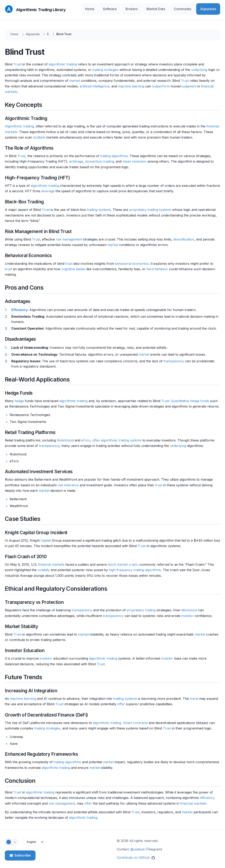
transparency (174, 358)
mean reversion (134, 158)
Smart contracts (135, 719)
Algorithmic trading (19, 123)
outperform (161, 83)
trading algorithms (114, 152)
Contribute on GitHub (136, 854)
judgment (189, 83)
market (75, 77)
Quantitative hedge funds (190, 397)
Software (131, 8)
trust (69, 260)
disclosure (189, 607)
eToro (86, 437)
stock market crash (123, 561)
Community (190, 8)
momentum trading (99, 158)
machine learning (131, 83)
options (136, 437)
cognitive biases (73, 265)
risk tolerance (68, 481)
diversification (184, 236)
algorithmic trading (63, 61)
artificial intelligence (95, 83)
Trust (17, 61)
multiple (39, 134)
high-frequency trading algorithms (135, 566)
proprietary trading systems (150, 206)
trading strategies (105, 66)
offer (96, 437)
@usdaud (137, 846)
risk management (69, 236)
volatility (44, 566)
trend (194, 695)
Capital (46, 537)
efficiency (207, 794)
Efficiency (19, 306)
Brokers (148, 8)
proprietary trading (141, 607)
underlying (199, 66)
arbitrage (76, 158)
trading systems (99, 206)
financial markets (51, 561)
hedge (19, 397)
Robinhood (65, 437)
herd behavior (157, 265)
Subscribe (20, 852)
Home (115, 8)
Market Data (168, 8)
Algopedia (211, 8)
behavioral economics (132, 260)
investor (187, 612)
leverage (48, 187)
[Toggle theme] (11, 838)
